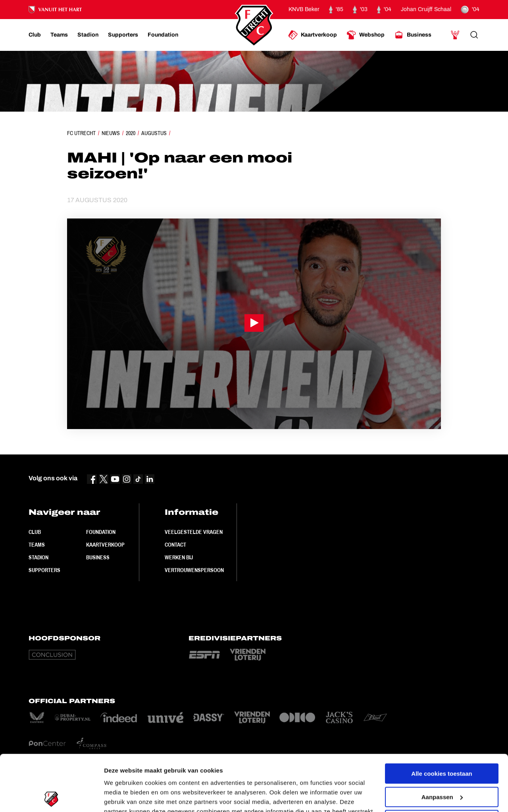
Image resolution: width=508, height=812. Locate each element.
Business (98, 557)
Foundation (101, 532)
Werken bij (179, 557)
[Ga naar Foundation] (163, 35)
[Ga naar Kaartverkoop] (313, 35)
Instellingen (121, 796)
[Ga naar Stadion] (88, 35)
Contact (175, 545)
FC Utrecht (81, 133)
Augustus (154, 133)
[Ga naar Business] (413, 35)
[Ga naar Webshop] (366, 35)
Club (35, 532)
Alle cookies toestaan (442, 718)
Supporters (44, 570)
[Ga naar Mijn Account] (455, 35)
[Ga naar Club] (35, 35)
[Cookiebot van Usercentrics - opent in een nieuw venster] (51, 797)
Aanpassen (442, 741)
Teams (37, 545)
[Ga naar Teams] (59, 35)
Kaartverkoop (105, 545)
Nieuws (111, 133)
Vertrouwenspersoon (194, 570)
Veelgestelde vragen (194, 532)
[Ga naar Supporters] (123, 35)
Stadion (38, 557)
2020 (131, 133)
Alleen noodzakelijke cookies (442, 764)
